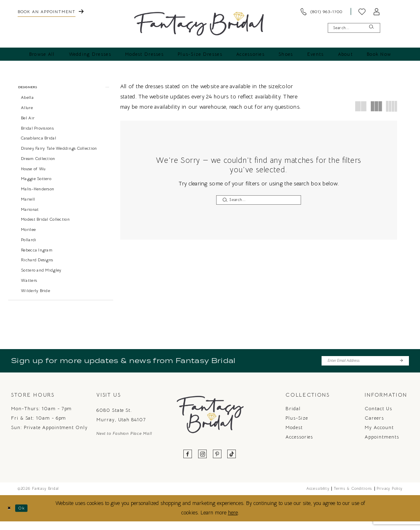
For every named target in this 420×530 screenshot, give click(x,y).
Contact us (378, 417)
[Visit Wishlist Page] (362, 11)
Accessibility (318, 497)
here (233, 521)
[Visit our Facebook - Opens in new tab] (188, 463)
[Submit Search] (371, 28)
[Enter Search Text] (354, 28)
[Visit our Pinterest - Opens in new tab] (217, 463)
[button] (377, 11)
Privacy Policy (389, 497)
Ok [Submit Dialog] (27, 516)
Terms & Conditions (353, 497)
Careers (374, 426)
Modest (294, 436)
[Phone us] (322, 11)
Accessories (299, 445)
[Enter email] (365, 368)
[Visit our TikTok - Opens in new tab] (232, 463)
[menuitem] (50, 11)
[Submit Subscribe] (401, 368)
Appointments (382, 445)
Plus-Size (297, 426)
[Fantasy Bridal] (199, 24)
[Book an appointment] (50, 11)
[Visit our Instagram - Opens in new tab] (203, 463)
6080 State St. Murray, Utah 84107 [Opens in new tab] (121, 423)
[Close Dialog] (10, 517)
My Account (379, 436)
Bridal (293, 417)
